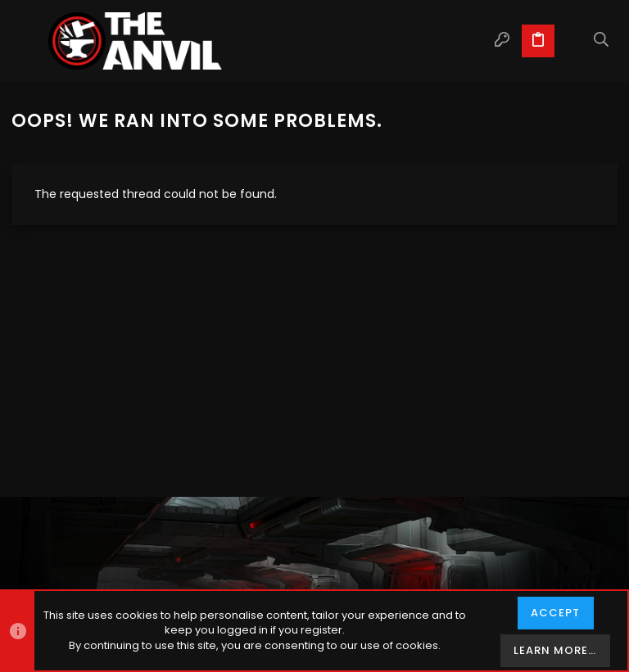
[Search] (602, 41)
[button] (28, 41)
